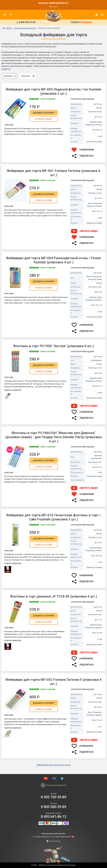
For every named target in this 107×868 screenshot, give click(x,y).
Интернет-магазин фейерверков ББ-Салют (59, 865)
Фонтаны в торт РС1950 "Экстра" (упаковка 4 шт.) (53, 346)
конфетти (6, 69)
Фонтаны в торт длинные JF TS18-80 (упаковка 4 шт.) (53, 596)
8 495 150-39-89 (54, 797)
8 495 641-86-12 (54, 817)
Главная (7, 28)
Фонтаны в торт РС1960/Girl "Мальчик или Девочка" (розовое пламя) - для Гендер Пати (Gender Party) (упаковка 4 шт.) (53, 437)
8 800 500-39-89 (54, 807)
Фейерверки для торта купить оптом (54, 765)
